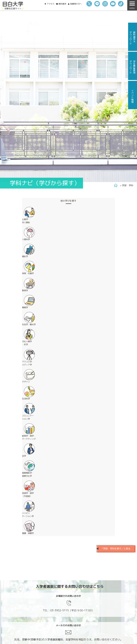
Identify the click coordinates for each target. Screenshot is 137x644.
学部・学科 (128, 185)
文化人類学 (27, 343)
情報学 (25, 307)
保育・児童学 (28, 273)
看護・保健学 (28, 533)
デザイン (26, 382)
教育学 (25, 290)
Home (116, 185)
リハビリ (28, 515)
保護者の (76, 4)
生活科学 (26, 399)
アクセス (51, 4)
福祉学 (25, 256)
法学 (24, 456)
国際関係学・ (28, 474)
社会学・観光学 (29, 324)
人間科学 (26, 239)
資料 (62, 4)
